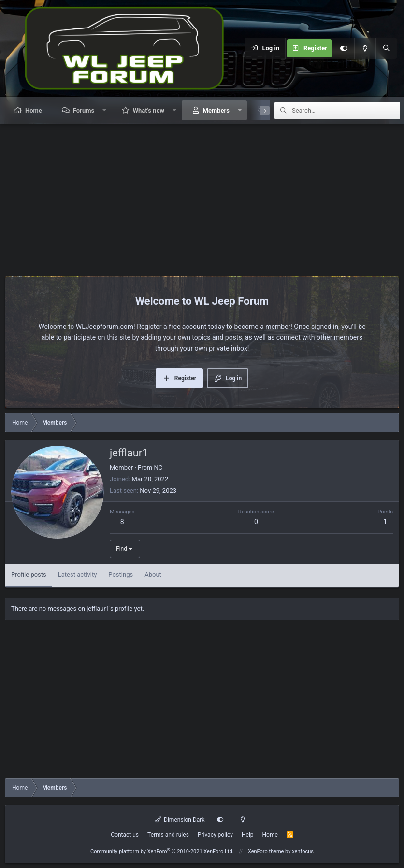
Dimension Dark (180, 820)
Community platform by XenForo (162, 851)
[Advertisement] (202, 197)
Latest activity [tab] (78, 575)
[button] (105, 110)
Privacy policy (215, 835)
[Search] (386, 48)
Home (34, 110)
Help (248, 835)
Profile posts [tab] (29, 575)
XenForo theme (266, 851)
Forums (84, 110)
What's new (149, 110)
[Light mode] (365, 48)
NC (158, 467)
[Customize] (344, 48)
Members (216, 110)
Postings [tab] (121, 575)
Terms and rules (168, 835)
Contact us (125, 835)
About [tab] (153, 575)
